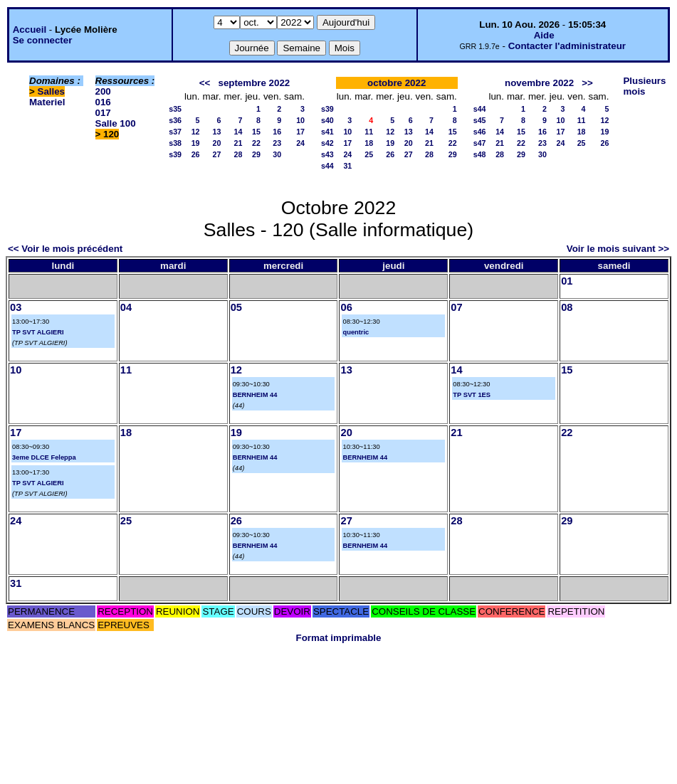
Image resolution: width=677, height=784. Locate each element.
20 (217, 143)
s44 (327, 166)
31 (347, 166)
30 (277, 154)
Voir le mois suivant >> (618, 249)
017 (103, 113)
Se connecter (43, 40)
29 (256, 154)
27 (217, 154)
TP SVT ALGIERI (38, 332)
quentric (356, 332)
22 (256, 143)
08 (567, 307)
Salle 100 (116, 123)
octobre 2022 (397, 83)
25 (369, 154)
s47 (480, 143)
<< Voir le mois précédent (65, 249)
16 (277, 132)
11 (369, 132)
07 (456, 307)
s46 (480, 132)
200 (103, 91)
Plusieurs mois (644, 86)
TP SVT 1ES (472, 395)
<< (205, 83)
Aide (544, 35)
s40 (327, 120)
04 (126, 307)
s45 (480, 120)
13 (217, 132)
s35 (175, 109)
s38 (175, 143)
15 (256, 132)
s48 (480, 154)
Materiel (47, 102)
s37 (175, 132)
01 (567, 281)
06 (346, 307)
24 (300, 143)
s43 (327, 154)
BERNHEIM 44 (255, 395)
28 (238, 154)
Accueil (30, 30)
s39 (175, 154)
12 (196, 132)
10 (300, 120)
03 (16, 307)
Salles (52, 91)
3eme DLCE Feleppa (44, 457)
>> (587, 83)
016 (103, 102)
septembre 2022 (254, 83)
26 (196, 154)
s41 (327, 132)
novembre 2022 (539, 83)
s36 (175, 120)
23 (277, 143)
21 (238, 143)
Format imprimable (339, 638)
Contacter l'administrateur (567, 46)
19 (196, 143)
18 (369, 143)
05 (236, 307)
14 (238, 132)
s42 (327, 143)
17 (300, 132)
